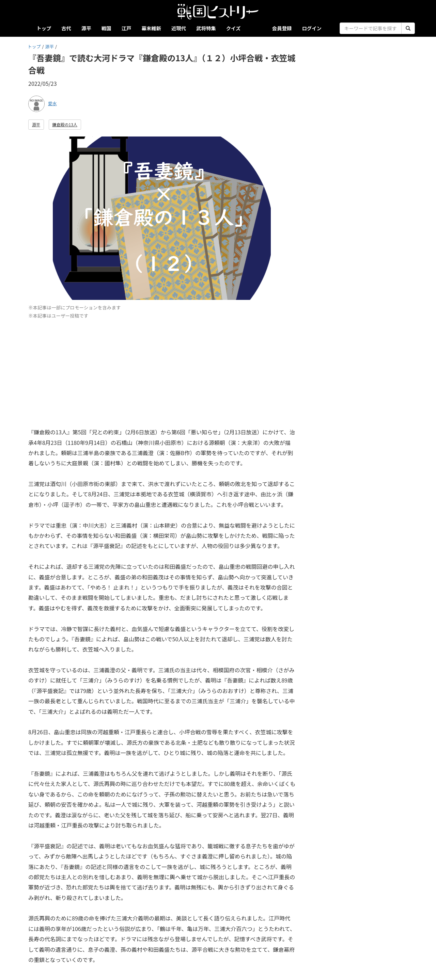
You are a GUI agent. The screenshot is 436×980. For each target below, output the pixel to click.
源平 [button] (36, 124)
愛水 (52, 103)
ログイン (312, 28)
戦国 (106, 28)
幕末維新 (151, 28)
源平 (86, 28)
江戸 (127, 28)
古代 (66, 28)
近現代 (179, 28)
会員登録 (282, 28)
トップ (44, 28)
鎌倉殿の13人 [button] (65, 124)
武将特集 (206, 28)
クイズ (233, 28)
